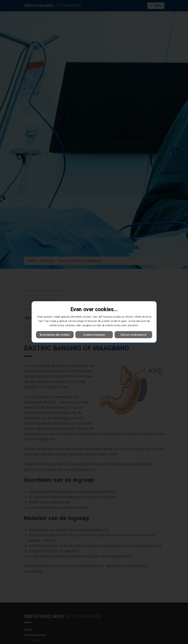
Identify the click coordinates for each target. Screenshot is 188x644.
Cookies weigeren (94, 335)
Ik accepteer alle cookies (55, 335)
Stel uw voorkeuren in (133, 335)
